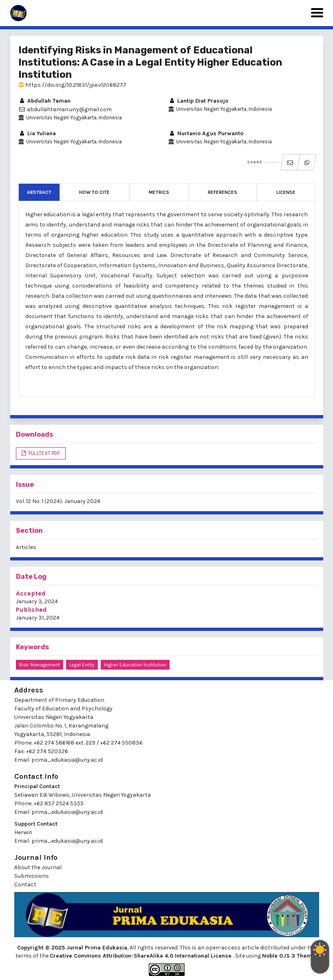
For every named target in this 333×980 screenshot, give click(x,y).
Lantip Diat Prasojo (198, 101)
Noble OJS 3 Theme (289, 956)
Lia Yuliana (37, 133)
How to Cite (94, 192)
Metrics (159, 192)
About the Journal (38, 867)
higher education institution (135, 665)
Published (31, 610)
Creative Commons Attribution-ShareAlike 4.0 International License (141, 956)
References (223, 192)
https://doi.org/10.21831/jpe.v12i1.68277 (72, 85)
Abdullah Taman (44, 101)
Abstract (39, 192)
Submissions (32, 876)
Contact (25, 884)
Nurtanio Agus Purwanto (206, 133)
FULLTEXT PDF (44, 453)
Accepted (31, 593)
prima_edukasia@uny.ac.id (67, 760)
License (286, 192)
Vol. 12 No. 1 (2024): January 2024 (58, 501)
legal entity (82, 665)
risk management (40, 665)
